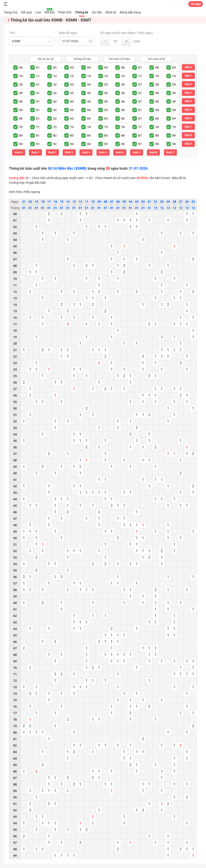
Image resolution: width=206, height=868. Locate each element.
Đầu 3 (188, 93)
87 (140, 135)
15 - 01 (62, 205)
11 (38, 76)
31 (38, 93)
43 (72, 101)
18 (157, 76)
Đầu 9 (188, 144)
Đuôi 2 (52, 152)
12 (55, 76)
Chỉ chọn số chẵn (119, 59)
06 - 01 (118, 205)
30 (21, 93)
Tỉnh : (13, 33)
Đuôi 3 (69, 152)
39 (174, 93)
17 (140, 76)
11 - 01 (87, 205)
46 (123, 101)
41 (38, 101)
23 (72, 84)
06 (123, 68)
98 (157, 144)
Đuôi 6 (120, 152)
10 (21, 76)
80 (21, 135)
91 (38, 144)
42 (55, 101)
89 (174, 135)
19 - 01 (36, 205)
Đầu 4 (188, 101)
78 (157, 127)
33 (72, 93)
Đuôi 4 (86, 152)
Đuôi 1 (35, 152)
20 (21, 84)
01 (38, 68)
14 (89, 76)
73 (72, 127)
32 (55, 93)
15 (106, 76)
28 (157, 84)
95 (106, 144)
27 (140, 84)
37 (140, 93)
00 (21, 68)
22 (55, 84)
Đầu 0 (188, 67)
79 (174, 127)
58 (157, 110)
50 (21, 110)
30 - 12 (162, 205)
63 (72, 118)
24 (89, 84)
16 (123, 76)
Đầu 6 (188, 118)
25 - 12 (193, 205)
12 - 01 (80, 205)
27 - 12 (181, 205)
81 (38, 135)
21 (38, 84)
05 (106, 68)
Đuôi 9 (170, 152)
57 (140, 110)
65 (106, 118)
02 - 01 (143, 205)
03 (72, 68)
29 (174, 84)
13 (72, 76)
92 (55, 144)
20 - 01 (30, 205)
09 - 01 (99, 205)
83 (72, 135)
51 (38, 110)
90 (21, 144)
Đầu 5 (188, 110)
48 (157, 101)
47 (140, 101)
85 (106, 135)
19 (174, 76)
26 (123, 84)
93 (72, 144)
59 (174, 110)
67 (140, 118)
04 (89, 68)
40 (21, 101)
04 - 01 (131, 205)
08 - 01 (105, 205)
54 (89, 110)
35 (106, 93)
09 (174, 68)
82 (55, 135)
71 (38, 127)
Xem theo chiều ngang (24, 192)
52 (55, 110)
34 (89, 93)
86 (123, 135)
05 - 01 (124, 205)
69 (174, 118)
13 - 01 (74, 205)
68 (157, 118)
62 (55, 118)
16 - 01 (55, 205)
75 (106, 127)
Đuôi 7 (137, 152)
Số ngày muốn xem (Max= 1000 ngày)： (128, 33)
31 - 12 (156, 205)
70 (21, 127)
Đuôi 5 (103, 152)
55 (106, 110)
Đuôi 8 (153, 152)
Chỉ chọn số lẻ (156, 59)
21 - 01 (24, 205)
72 (55, 127)
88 (157, 135)
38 (157, 93)
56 (123, 110)
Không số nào (82, 59)
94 (89, 144)
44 (89, 101)
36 (123, 93)
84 (89, 135)
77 (140, 127)
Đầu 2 (188, 84)
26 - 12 (187, 205)
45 (106, 101)
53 (72, 110)
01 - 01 (149, 205)
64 (89, 118)
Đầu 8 (188, 135)
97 (140, 144)
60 (21, 118)
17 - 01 (49, 205)
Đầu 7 (188, 127)
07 (140, 68)
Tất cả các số (45, 59)
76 (123, 127)
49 (174, 101)
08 (157, 68)
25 (106, 84)
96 (123, 144)
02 (55, 68)
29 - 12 (168, 205)
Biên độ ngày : (69, 33)
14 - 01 (68, 205)
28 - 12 (174, 205)
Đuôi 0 (19, 152)
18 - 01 (43, 205)
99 (174, 144)
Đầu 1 (188, 76)
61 (38, 118)
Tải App (196, 4)
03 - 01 (137, 205)
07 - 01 (112, 205)
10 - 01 (93, 205)
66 (123, 118)
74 (89, 127)
